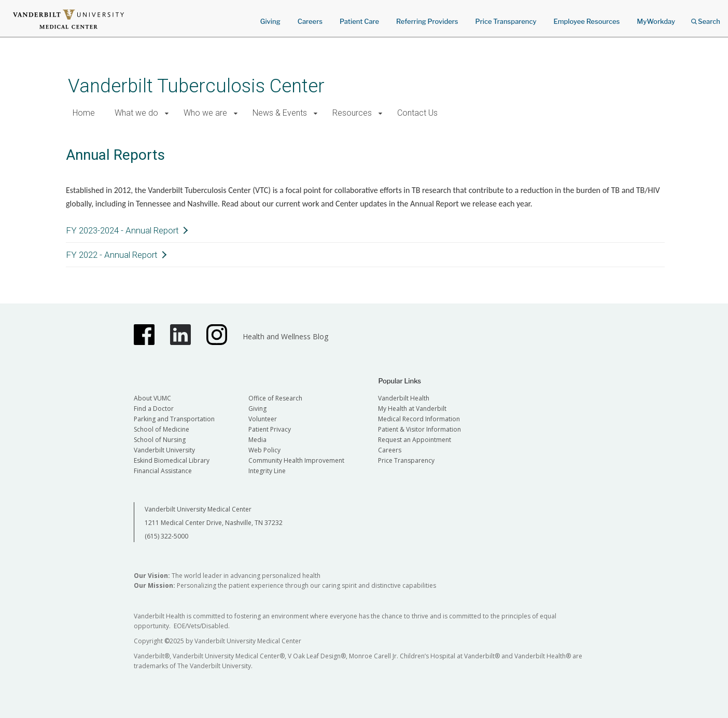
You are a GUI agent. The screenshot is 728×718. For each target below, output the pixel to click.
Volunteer (263, 419)
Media (257, 440)
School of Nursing (160, 440)
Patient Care (359, 21)
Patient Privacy (270, 429)
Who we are (205, 113)
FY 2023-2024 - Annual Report (122, 230)
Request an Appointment (415, 440)
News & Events (280, 113)
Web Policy (264, 450)
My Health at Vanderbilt (412, 409)
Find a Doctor (154, 409)
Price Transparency (506, 21)
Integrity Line (267, 471)
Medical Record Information (419, 419)
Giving (270, 21)
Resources (352, 113)
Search (706, 18)
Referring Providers (427, 21)
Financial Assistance (163, 471)
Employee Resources (586, 21)
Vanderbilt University (164, 450)
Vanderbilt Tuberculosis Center (196, 86)
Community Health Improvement (296, 460)
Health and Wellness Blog (285, 336)
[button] (167, 113)
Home (84, 113)
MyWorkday (656, 21)
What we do (136, 113)
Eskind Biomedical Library (172, 460)
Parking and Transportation (174, 419)
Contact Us (417, 113)
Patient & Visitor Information (419, 429)
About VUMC (152, 398)
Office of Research (275, 398)
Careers (310, 21)
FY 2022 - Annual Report (112, 255)
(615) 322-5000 (166, 536)
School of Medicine (162, 429)
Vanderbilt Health (404, 398)
